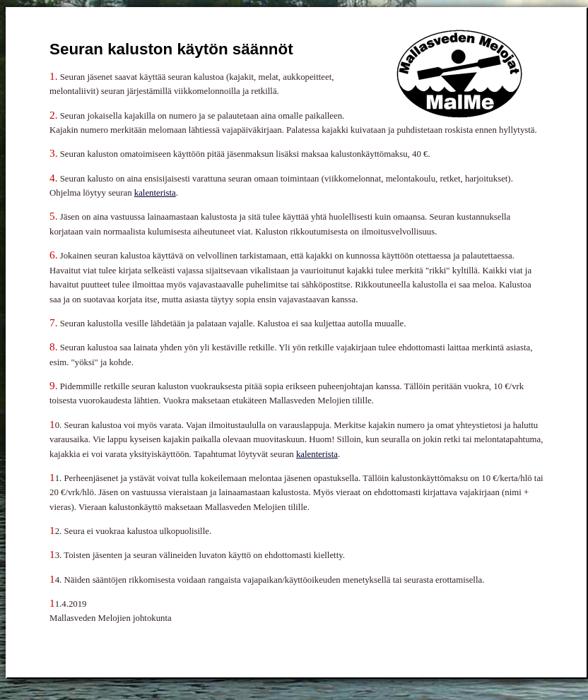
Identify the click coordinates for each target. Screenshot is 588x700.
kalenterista (155, 193)
